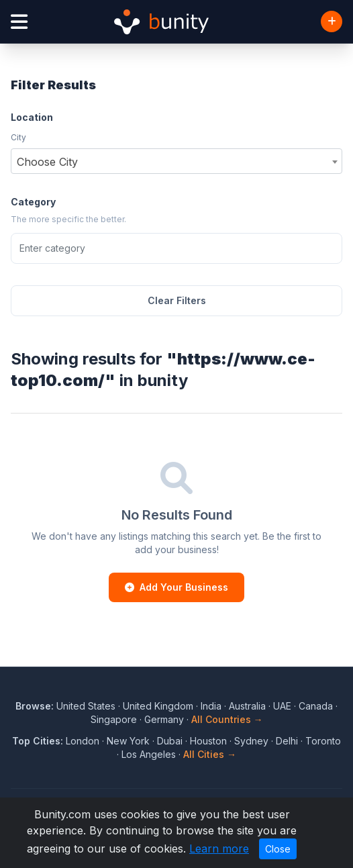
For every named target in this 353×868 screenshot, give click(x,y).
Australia (247, 706)
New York (128, 741)
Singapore (114, 719)
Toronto (323, 741)
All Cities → (210, 754)
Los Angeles (149, 754)
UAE (282, 706)
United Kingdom (158, 706)
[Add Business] (332, 21)
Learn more (219, 849)
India (211, 706)
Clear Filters (177, 300)
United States (86, 706)
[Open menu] (19, 22)
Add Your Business (176, 587)
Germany (164, 719)
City (18, 137)
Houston (208, 741)
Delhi (287, 741)
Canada (316, 706)
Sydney (251, 741)
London (83, 741)
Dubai (170, 741)
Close (278, 849)
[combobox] (176, 161)
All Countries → (227, 719)
